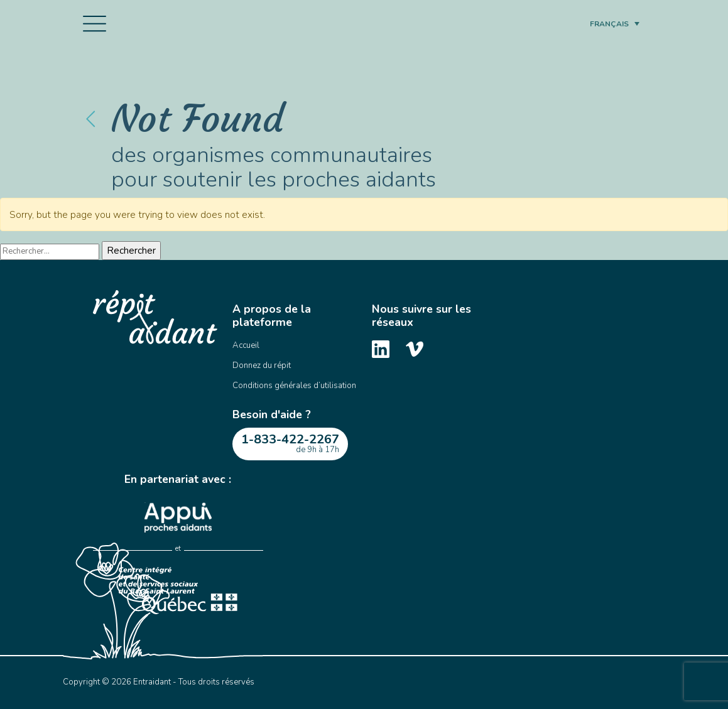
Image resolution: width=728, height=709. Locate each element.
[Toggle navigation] (95, 24)
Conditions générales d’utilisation (294, 386)
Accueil (246, 345)
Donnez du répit (262, 365)
